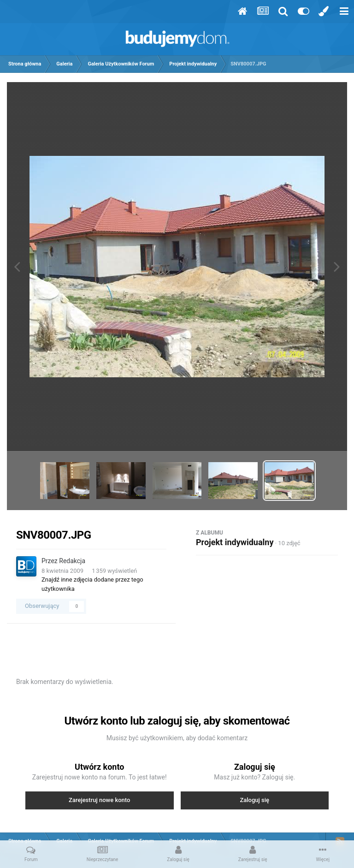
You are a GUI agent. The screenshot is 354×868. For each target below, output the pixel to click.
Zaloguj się (254, 800)
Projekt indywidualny (235, 542)
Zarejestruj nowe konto (99, 800)
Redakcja (72, 561)
